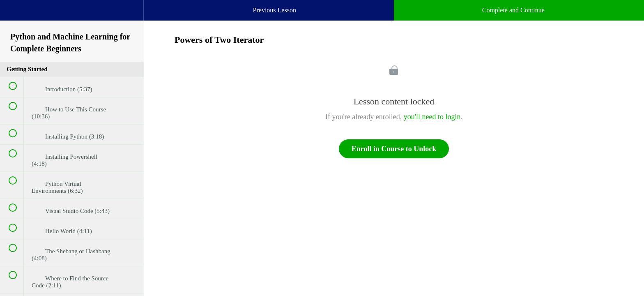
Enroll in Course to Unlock (394, 149)
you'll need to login (432, 117)
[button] (14, 14)
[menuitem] (72, 18)
